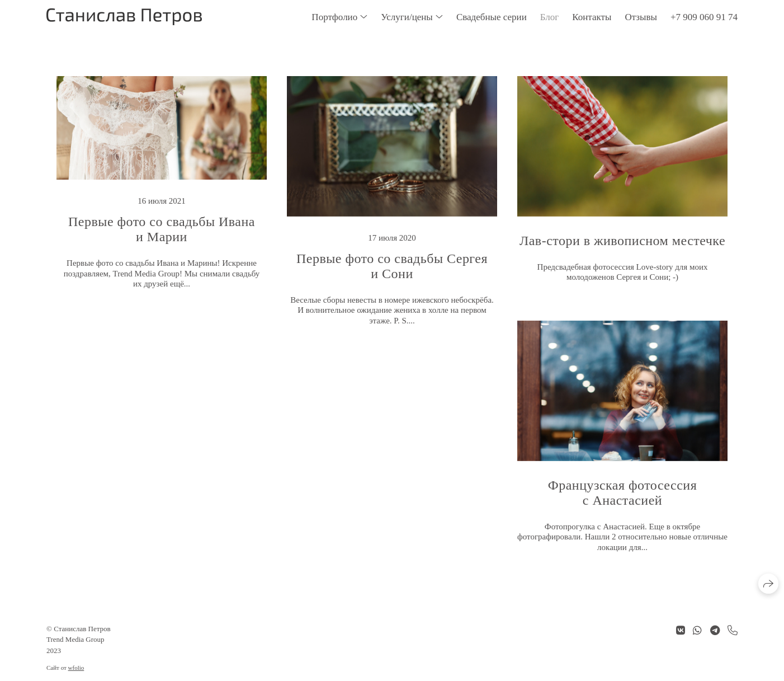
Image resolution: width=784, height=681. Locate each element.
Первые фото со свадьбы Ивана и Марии (162, 229)
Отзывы (641, 17)
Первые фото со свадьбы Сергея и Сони (392, 266)
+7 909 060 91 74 (704, 17)
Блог (550, 17)
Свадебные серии (492, 17)
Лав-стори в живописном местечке (622, 241)
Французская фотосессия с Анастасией (622, 493)
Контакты (592, 17)
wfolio (76, 668)
